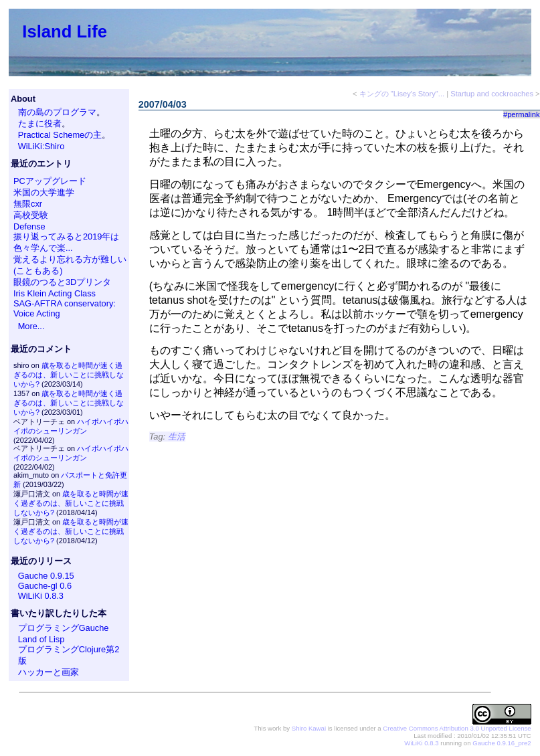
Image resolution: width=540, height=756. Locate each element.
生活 (177, 437)
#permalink (522, 114)
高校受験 (31, 215)
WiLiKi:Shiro (41, 146)
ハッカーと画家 (49, 672)
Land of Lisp (41, 639)
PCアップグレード (50, 181)
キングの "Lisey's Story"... (402, 94)
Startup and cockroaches (492, 94)
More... (31, 326)
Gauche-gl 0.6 (45, 586)
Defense (29, 226)
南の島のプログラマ (57, 112)
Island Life (65, 31)
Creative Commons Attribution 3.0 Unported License (457, 728)
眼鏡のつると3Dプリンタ (62, 282)
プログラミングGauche (64, 628)
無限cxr (28, 204)
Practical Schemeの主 (60, 135)
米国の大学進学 (44, 192)
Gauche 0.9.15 (46, 576)
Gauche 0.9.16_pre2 (502, 743)
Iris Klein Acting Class (55, 293)
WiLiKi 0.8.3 (41, 596)
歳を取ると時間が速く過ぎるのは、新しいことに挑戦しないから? (69, 375)
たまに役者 (40, 123)
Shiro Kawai (309, 728)
